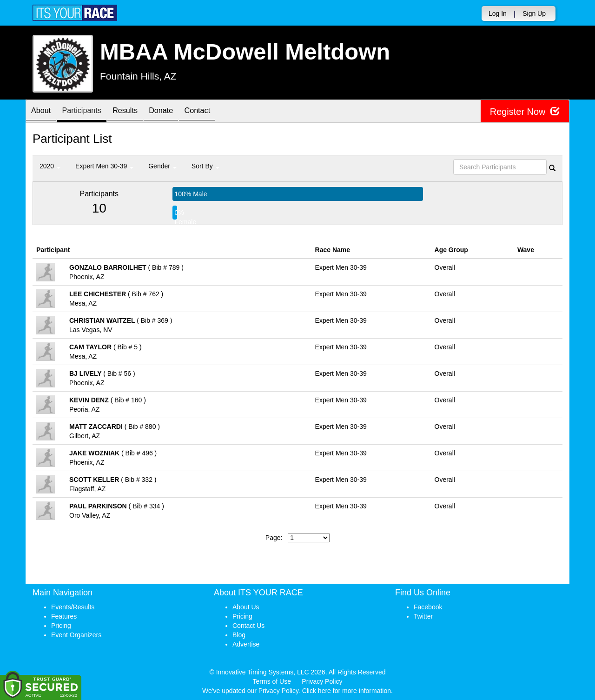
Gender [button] (162, 166)
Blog (239, 635)
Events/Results (73, 607)
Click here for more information (347, 691)
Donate (178, 112)
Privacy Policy (322, 681)
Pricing (61, 626)
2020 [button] (50, 166)
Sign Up (534, 13)
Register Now (525, 111)
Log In (498, 13)
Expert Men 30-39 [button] (104, 166)
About (43, 112)
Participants (89, 112)
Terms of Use (272, 681)
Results (137, 112)
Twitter (423, 616)
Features (64, 616)
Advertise (246, 644)
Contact (218, 112)
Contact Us (248, 626)
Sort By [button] (205, 166)
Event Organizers (76, 635)
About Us (246, 607)
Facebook (428, 607)
